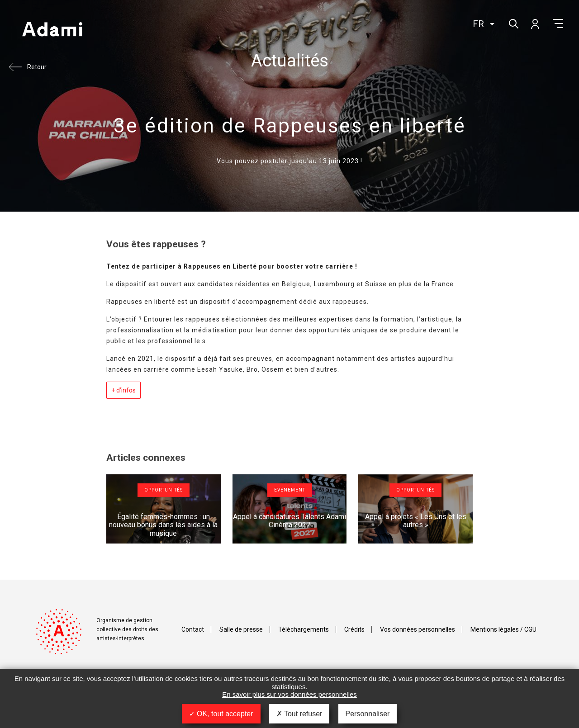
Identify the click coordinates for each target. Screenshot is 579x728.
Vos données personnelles (418, 629)
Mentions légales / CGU (503, 629)
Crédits (354, 629)
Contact (193, 629)
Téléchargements (304, 629)
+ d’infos (123, 390)
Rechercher (513, 23)
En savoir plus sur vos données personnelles (289, 694)
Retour (37, 67)
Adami (52, 30)
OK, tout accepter (221, 714)
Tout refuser (299, 714)
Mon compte (535, 24)
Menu (558, 24)
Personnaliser (368, 714)
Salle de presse (241, 629)
